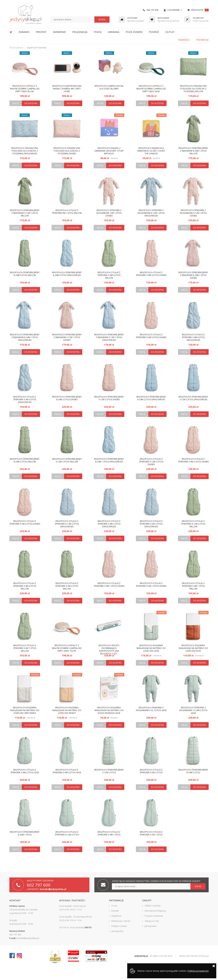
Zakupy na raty (152, 921)
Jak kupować (151, 926)
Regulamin (116, 916)
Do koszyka (31, 103)
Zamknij (214, 966)
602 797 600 (153, 10)
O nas (114, 906)
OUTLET (170, 32)
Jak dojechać (117, 931)
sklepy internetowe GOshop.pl (194, 956)
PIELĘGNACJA (80, 32)
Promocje (202, 40)
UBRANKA (114, 32)
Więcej (16, 103)
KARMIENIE (59, 32)
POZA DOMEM (134, 32)
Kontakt (115, 911)
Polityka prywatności (198, 971)
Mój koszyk (200, 10)
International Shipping (155, 911)
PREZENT (41, 32)
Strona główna (11, 32)
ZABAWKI (24, 32)
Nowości (184, 40)
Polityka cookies (119, 926)
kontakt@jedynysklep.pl (53, 889)
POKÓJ (98, 32)
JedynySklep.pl (25, 14)
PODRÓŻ (154, 32)
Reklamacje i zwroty (121, 921)
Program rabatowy (154, 916)
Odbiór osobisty (153, 906)
